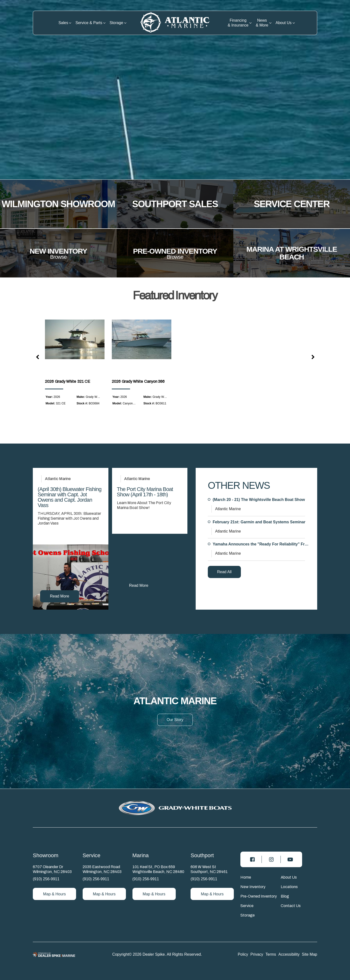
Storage (248, 915)
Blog (285, 896)
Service (247, 906)
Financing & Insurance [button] (238, 23)
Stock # (82, 403)
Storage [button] (116, 23)
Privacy (257, 954)
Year (49, 397)
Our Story (175, 720)
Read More (59, 596)
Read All (224, 572)
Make (80, 397)
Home (246, 877)
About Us (289, 877)
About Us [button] (284, 23)
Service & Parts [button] (89, 23)
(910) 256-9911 (46, 879)
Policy (243, 954)
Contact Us (291, 906)
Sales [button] (63, 23)
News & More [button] (262, 23)
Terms (271, 954)
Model (50, 403)
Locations (289, 887)
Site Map (310, 954)
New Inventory (253, 887)
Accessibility (289, 954)
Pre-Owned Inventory (259, 896)
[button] (38, 357)
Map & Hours (54, 894)
